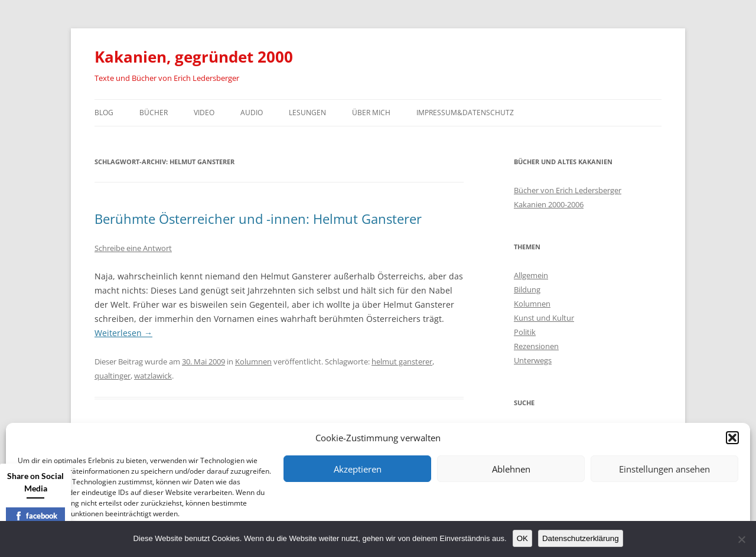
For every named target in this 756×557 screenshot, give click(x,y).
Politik (525, 332)
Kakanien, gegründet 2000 (194, 57)
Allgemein (531, 275)
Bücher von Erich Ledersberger (568, 190)
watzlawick (153, 376)
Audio (252, 113)
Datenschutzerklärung (581, 538)
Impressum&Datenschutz (465, 113)
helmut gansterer (402, 361)
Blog (104, 113)
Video (204, 113)
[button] (732, 438)
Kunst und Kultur (544, 318)
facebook (36, 516)
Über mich (371, 113)
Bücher (154, 113)
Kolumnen (253, 361)
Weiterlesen (123, 333)
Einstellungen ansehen (664, 469)
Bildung (527, 289)
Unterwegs (533, 360)
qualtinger (113, 376)
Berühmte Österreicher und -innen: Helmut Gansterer (258, 219)
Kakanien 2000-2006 (549, 204)
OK (522, 538)
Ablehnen (511, 469)
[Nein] (741, 539)
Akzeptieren (358, 469)
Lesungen (307, 113)
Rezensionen (536, 346)
